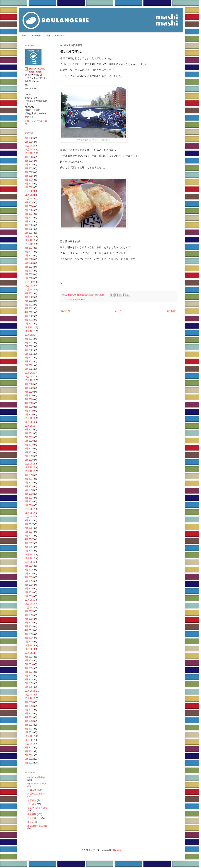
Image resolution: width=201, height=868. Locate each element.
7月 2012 (29, 755)
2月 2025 (29, 184)
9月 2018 (29, 475)
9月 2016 (29, 566)
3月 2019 (29, 452)
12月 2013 (30, 691)
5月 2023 (29, 263)
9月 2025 (29, 157)
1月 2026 (29, 142)
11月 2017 (30, 513)
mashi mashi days (77, 299)
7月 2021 (29, 346)
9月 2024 (29, 202)
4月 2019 (29, 448)
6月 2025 (29, 168)
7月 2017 (29, 528)
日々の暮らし (34, 818)
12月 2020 (30, 373)
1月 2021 (29, 369)
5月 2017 (29, 536)
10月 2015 (30, 607)
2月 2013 (29, 729)
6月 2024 (29, 214)
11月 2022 (30, 286)
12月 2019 (30, 418)
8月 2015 (29, 615)
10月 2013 (30, 698)
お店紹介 (32, 800)
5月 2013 (29, 717)
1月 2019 (29, 460)
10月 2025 (30, 153)
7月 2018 (29, 483)
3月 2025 (29, 180)
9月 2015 (29, 611)
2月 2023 (29, 274)
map (48, 35)
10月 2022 (30, 289)
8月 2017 (29, 524)
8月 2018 (29, 479)
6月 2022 (29, 305)
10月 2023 (30, 244)
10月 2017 (30, 517)
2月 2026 (29, 138)
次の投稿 (66, 311)
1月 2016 (29, 596)
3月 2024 (29, 225)
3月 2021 (29, 361)
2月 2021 (29, 365)
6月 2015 (29, 622)
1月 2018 (29, 505)
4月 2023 (29, 267)
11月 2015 (30, 604)
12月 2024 (30, 191)
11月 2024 (30, 195)
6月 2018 (29, 486)
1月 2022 (29, 323)
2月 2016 (29, 592)
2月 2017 (29, 547)
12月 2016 (30, 554)
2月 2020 (29, 411)
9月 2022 (29, 293)
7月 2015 (29, 619)
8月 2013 (29, 706)
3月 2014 (29, 679)
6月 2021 (29, 350)
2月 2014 (29, 683)
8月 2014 (29, 660)
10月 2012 (30, 744)
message (36, 35)
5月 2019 (29, 445)
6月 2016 (29, 577)
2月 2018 (29, 501)
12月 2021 (30, 327)
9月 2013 (29, 702)
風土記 (31, 822)
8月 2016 (29, 570)
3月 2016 (29, 588)
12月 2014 (30, 645)
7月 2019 (29, 437)
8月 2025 (29, 161)
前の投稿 (171, 311)
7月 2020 (29, 392)
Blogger (117, 850)
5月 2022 (29, 308)
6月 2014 (29, 668)
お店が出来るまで (36, 794)
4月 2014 (29, 676)
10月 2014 (30, 653)
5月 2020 (29, 399)
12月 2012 (30, 736)
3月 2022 (29, 316)
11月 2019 (30, 422)
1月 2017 (29, 551)
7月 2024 (29, 210)
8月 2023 (29, 252)
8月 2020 (29, 388)
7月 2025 (29, 164)
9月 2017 (29, 520)
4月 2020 (29, 403)
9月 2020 (29, 384)
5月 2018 (29, 490)
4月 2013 (29, 721)
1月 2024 (29, 233)
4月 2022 (29, 312)
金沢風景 (32, 814)
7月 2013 (29, 710)
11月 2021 (30, 331)
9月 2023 (29, 248)
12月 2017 (30, 509)
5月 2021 (29, 354)
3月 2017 (29, 543)
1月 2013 (29, 732)
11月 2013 (30, 695)
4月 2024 (29, 221)
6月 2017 (29, 532)
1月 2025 (29, 187)
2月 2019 (29, 456)
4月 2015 (29, 630)
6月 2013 (29, 713)
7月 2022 (29, 301)
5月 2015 (29, 626)
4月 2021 (29, 358)
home (24, 35)
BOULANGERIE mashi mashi (82, 295)
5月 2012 (29, 763)
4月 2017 (29, 539)
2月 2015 (29, 638)
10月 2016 (30, 562)
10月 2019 (30, 426)
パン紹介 (32, 804)
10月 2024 (30, 199)
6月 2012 (29, 759)
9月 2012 (29, 747)
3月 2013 (29, 725)
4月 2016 (29, 585)
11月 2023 (30, 240)
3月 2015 (29, 634)
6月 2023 (29, 259)
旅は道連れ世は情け (37, 826)
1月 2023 (29, 278)
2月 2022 (29, 320)
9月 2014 (29, 657)
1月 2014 (29, 687)
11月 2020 (30, 377)
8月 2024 (29, 206)
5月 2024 (29, 218)
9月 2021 (29, 339)
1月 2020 (29, 414)
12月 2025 (30, 146)
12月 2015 (30, 600)
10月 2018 (30, 471)
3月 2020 (29, 407)
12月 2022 (30, 282)
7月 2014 (29, 664)
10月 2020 (30, 380)
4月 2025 (29, 176)
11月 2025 (30, 149)
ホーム (118, 311)
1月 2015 (29, 642)
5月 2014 (29, 672)
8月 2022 (29, 297)
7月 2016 (29, 573)
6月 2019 (29, 441)
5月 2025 (29, 172)
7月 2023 (29, 255)
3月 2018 (29, 498)
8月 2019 (29, 433)
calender (60, 35)
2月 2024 (29, 229)
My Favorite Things (37, 784)
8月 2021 (29, 343)
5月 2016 (29, 581)
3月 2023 (29, 271)
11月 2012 (30, 740)
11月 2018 (30, 467)
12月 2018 (30, 464)
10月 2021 (30, 335)
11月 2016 (30, 558)
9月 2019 (29, 429)
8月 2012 (29, 751)
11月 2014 (30, 649)
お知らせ (32, 790)
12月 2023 (30, 236)
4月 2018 (29, 494)
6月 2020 (29, 395)
